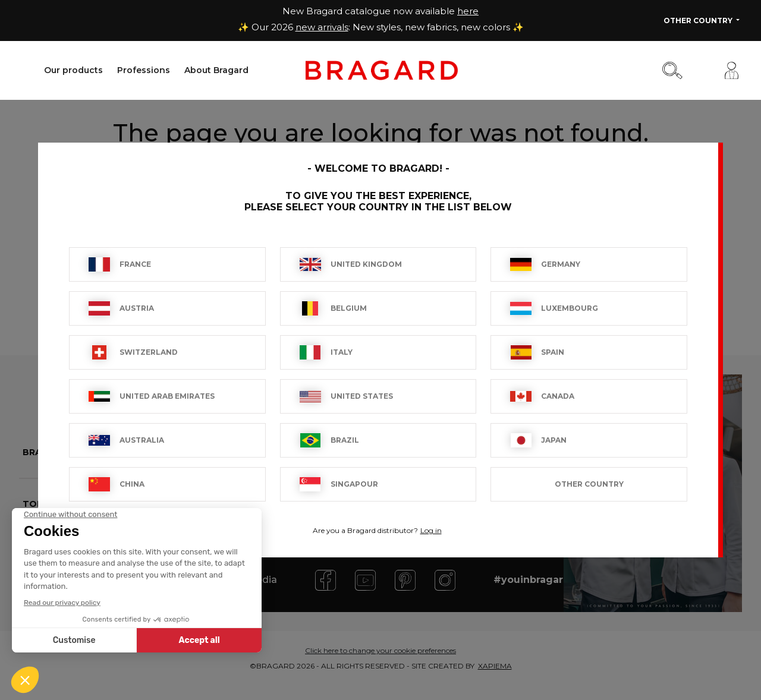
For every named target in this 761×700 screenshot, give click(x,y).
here (468, 11)
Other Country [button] (699, 21)
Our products (73, 70)
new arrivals (322, 27)
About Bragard (216, 70)
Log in (431, 530)
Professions (144, 70)
